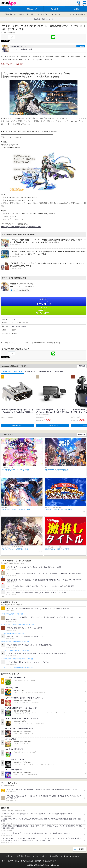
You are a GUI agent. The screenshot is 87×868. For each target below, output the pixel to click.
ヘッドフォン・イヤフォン (12, 372)
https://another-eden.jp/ (19, 326)
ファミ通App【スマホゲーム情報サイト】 (15, 14)
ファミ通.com (64, 856)
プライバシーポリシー (41, 856)
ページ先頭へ (81, 849)
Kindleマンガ (30, 372)
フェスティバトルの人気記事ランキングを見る (16, 650)
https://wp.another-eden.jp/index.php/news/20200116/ (21, 227)
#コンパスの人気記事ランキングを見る (13, 614)
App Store (43, 302)
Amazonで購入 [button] (18, 426)
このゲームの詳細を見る (21, 290)
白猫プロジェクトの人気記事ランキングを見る (16, 642)
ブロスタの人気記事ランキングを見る (13, 633)
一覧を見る (82, 366)
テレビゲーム (59, 372)
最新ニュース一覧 (36, 14)
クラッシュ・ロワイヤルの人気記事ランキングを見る (18, 667)
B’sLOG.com (75, 856)
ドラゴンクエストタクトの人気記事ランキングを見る (18, 659)
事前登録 (37, 19)
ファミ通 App (8, 3)
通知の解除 (54, 856)
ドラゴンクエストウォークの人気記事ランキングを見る (18, 625)
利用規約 (20, 856)
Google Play (43, 311)
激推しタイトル (48, 19)
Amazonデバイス (45, 372)
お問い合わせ (11, 856)
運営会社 (28, 856)
